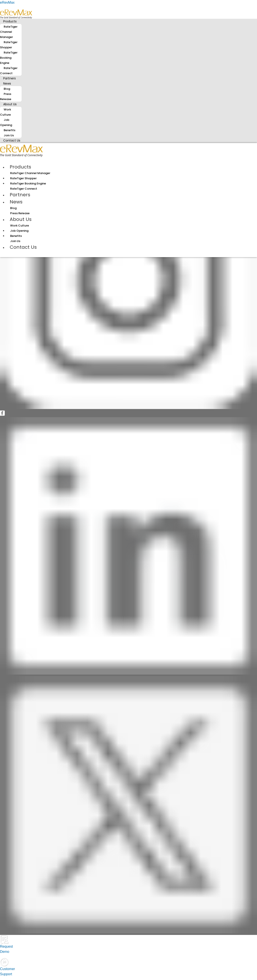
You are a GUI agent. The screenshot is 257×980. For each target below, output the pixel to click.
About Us (10, 104)
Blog (7, 89)
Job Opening (6, 122)
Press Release (6, 97)
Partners (20, 195)
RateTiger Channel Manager (9, 32)
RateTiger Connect (9, 71)
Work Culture (6, 112)
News (7, 83)
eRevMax (7, 2)
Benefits (9, 130)
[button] (128, 21)
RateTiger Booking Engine (9, 58)
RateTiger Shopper (9, 45)
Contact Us (12, 140)
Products (10, 21)
